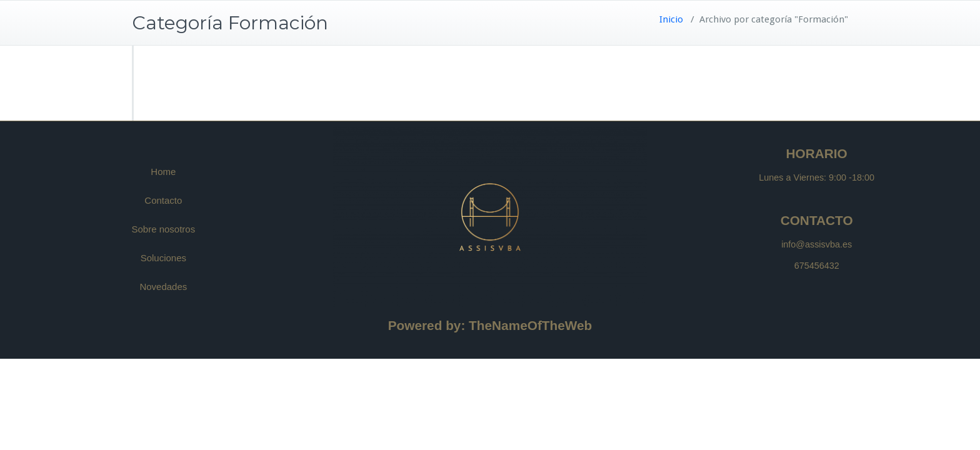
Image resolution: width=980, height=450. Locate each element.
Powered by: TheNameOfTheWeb (490, 325)
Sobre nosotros (163, 229)
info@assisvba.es (817, 244)
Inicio (671, 19)
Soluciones (163, 258)
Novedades (163, 287)
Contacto (163, 200)
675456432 (817, 266)
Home (163, 172)
